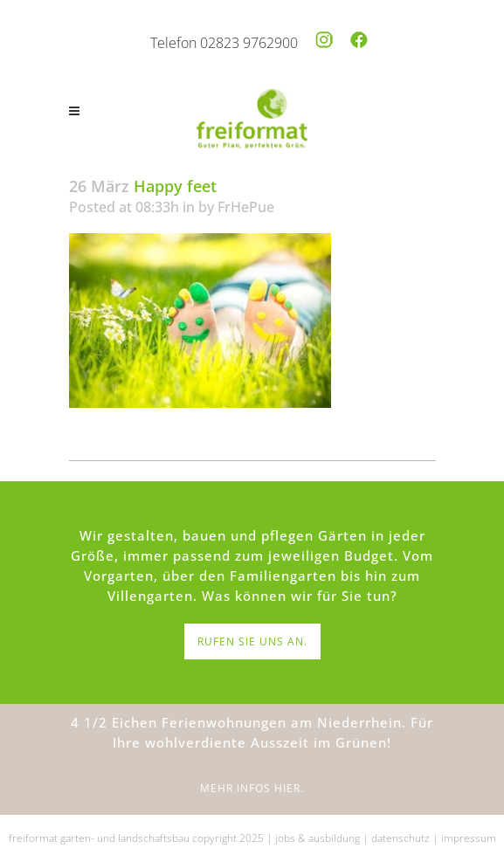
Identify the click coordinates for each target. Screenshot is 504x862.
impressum (469, 838)
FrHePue (246, 207)
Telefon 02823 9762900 (224, 43)
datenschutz (400, 838)
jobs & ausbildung (318, 838)
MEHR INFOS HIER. (252, 788)
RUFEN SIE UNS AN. (252, 641)
